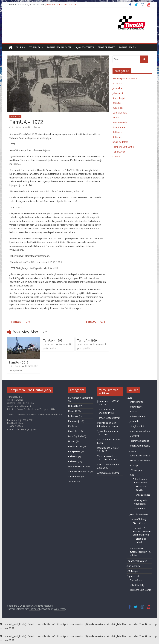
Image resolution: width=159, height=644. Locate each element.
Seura (20, 47)
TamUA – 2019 (18, 362)
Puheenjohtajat (138, 416)
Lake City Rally (120, 113)
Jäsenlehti (135, 436)
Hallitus (133, 412)
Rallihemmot (139, 509)
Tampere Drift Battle (123, 147)
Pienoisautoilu (120, 122)
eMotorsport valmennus (125, 79)
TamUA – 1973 (19, 322)
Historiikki (15, 116)
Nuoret (116, 118)
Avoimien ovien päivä (108, 473)
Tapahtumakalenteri (59, 47)
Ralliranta (117, 132)
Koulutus (117, 103)
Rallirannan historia (139, 441)
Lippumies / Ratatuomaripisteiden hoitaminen (142, 531)
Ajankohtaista (85, 47)
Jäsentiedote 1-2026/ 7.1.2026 (61, 4)
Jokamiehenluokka (139, 514)
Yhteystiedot (136, 407)
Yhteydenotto (137, 402)
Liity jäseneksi (137, 426)
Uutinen (116, 157)
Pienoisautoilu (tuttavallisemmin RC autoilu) (140, 552)
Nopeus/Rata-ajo (139, 519)
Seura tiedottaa (120, 142)
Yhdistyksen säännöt (140, 431)
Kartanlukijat (119, 98)
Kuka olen (118, 108)
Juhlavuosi (118, 93)
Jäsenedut (135, 421)
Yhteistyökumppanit (140, 446)
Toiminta (35, 47)
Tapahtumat (126, 47)
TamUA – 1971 (97, 322)
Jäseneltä (117, 88)
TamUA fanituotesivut (108, 418)
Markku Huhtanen (33, 127)
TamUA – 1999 (53, 340)
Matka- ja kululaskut (140, 460)
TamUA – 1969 (87, 340)
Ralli (132, 475)
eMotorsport (106, 47)
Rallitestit (117, 137)
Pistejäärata (119, 127)
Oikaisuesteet (143, 495)
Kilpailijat (134, 465)
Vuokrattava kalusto (140, 456)
